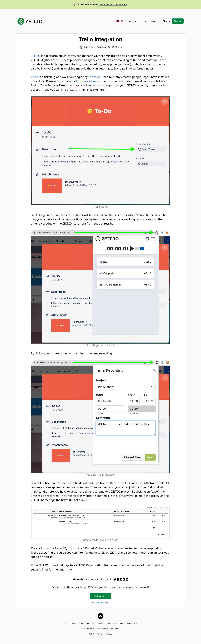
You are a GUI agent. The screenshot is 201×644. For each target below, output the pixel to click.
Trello (35, 77)
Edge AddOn (115, 629)
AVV (93, 623)
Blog (108, 623)
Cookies (101, 623)
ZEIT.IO (30, 21)
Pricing (143, 21)
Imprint (66, 623)
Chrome (81, 81)
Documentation (118, 623)
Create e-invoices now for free (113, 5)
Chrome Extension (88, 629)
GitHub (92, 634)
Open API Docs (133, 623)
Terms (74, 623)
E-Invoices (131, 21)
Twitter (100, 634)
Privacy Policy (84, 623)
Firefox (95, 81)
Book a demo (100, 596)
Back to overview (100, 603)
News (153, 21)
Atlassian (95, 77)
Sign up (178, 21)
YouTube (109, 634)
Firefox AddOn (103, 629)
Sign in (166, 21)
